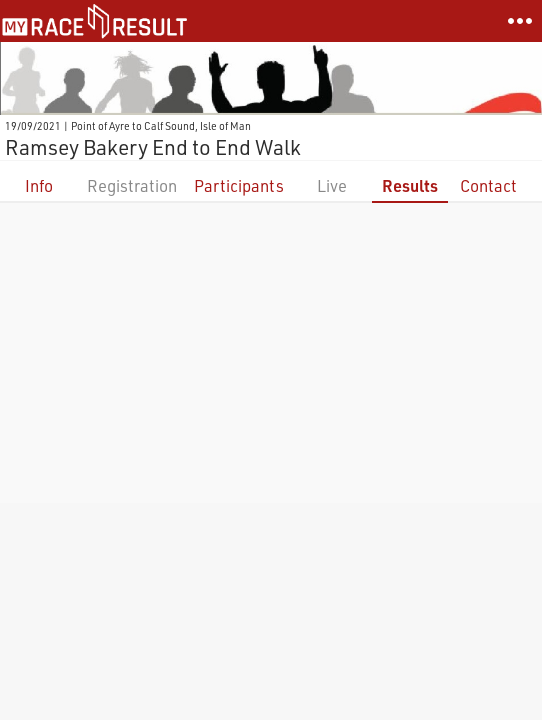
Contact (488, 185)
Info (39, 185)
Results (410, 185)
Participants (239, 185)
